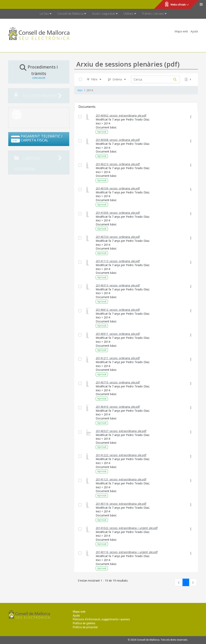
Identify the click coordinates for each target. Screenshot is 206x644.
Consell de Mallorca (17, 5)
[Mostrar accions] (191, 117)
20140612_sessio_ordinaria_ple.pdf (118, 310)
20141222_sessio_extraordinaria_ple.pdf (121, 455)
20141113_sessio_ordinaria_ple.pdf (118, 261)
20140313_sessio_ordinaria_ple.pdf (118, 285)
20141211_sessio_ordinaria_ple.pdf (118, 358)
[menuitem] (46, 14)
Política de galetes (84, 623)
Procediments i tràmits (39, 72)
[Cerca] (175, 79)
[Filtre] (94, 80)
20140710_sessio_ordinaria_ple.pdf (118, 382)
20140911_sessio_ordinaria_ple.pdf (118, 334)
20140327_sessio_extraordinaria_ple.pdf (121, 431)
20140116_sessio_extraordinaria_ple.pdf (121, 504)
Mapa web (181, 31)
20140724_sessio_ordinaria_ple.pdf (118, 237)
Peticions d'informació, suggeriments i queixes (101, 619)
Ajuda (194, 31)
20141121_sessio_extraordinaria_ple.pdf (121, 479)
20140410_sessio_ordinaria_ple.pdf (118, 407)
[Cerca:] (151, 79)
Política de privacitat (85, 627)
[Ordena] (117, 80)
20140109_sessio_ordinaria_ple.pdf (118, 188)
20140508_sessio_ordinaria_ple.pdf (118, 140)
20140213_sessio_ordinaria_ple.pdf (118, 164)
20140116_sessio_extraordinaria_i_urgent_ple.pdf (127, 552)
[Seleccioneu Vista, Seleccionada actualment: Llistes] (188, 80)
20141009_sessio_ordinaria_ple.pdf (118, 213)
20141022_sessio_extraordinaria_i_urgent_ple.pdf (127, 528)
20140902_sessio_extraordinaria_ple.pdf (121, 115)
